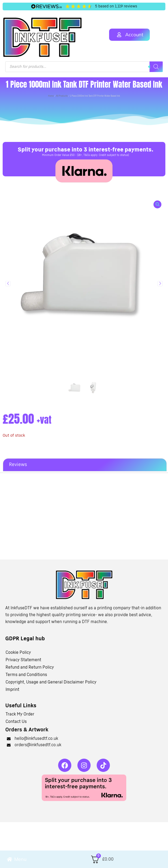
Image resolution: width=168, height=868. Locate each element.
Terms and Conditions (26, 675)
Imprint (12, 690)
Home (51, 96)
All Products (62, 96)
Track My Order (20, 714)
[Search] (156, 67)
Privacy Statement (23, 660)
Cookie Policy (18, 652)
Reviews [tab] (18, 465)
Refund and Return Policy (30, 667)
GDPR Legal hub (25, 639)
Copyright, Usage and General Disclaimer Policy (51, 682)
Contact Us (16, 722)
